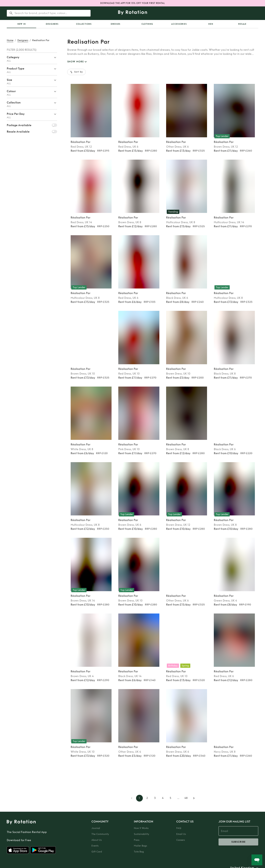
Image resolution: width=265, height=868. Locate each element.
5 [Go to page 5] (171, 798)
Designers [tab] (52, 24)
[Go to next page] (194, 798)
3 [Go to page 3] (155, 798)
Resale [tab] (242, 24)
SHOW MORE (78, 62)
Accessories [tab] (179, 24)
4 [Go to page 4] (163, 798)
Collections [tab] (84, 24)
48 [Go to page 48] (186, 798)
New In (22, 24)
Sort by (77, 72)
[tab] (21, 24)
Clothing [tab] (147, 24)
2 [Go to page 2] (147, 798)
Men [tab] (211, 24)
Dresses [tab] (116, 24)
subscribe (238, 842)
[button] (32, 58)
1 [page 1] (139, 798)
